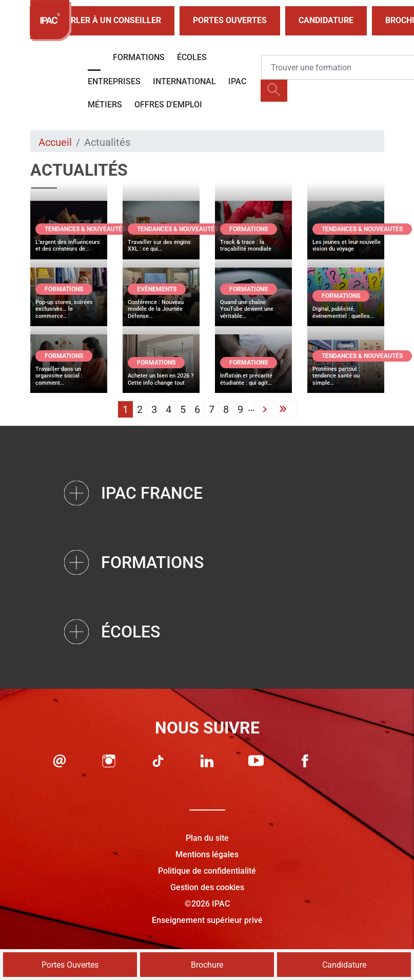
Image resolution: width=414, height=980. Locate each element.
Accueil (55, 142)
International (184, 81)
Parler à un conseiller (102, 21)
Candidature (326, 20)
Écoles (192, 57)
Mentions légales (207, 854)
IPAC (237, 81)
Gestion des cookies (207, 887)
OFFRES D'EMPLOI (168, 105)
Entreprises (114, 81)
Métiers (105, 105)
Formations (139, 57)
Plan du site (207, 838)
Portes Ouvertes (230, 20)
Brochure (207, 965)
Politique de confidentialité (207, 871)
